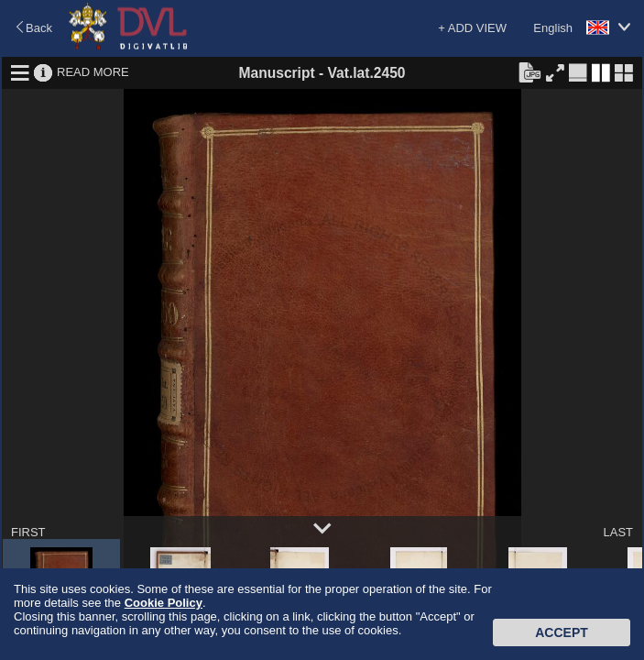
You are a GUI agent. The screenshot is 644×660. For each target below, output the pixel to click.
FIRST (28, 532)
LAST (618, 532)
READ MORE (93, 72)
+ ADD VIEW (472, 28)
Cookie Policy (164, 603)
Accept (562, 632)
